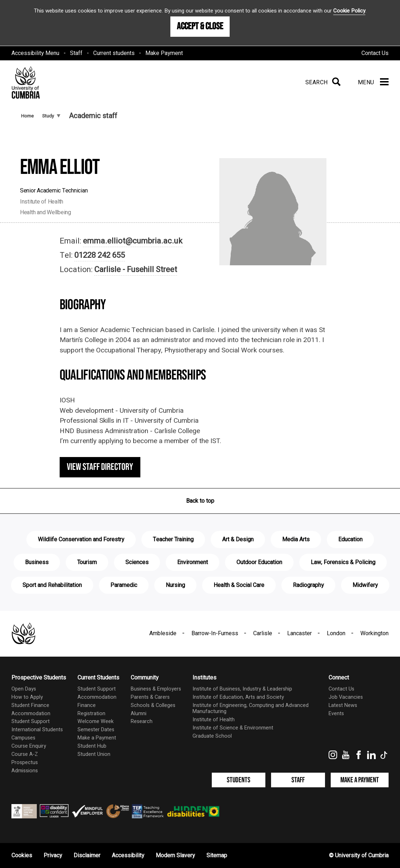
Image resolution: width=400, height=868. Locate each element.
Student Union (94, 754)
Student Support (31, 721)
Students (239, 780)
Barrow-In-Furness (215, 633)
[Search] (322, 82)
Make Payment (164, 53)
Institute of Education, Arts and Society (238, 697)
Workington (374, 633)
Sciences (137, 562)
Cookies (22, 856)
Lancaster (299, 633)
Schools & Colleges (153, 705)
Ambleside (163, 633)
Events (336, 714)
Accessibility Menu (35, 53)
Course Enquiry (29, 746)
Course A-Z (25, 754)
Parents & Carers (150, 697)
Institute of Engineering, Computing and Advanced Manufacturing (251, 708)
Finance (87, 705)
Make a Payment (97, 738)
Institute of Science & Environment (233, 728)
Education (350, 540)
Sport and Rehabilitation (52, 585)
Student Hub (92, 746)
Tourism (87, 562)
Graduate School (212, 736)
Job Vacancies (346, 697)
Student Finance (30, 705)
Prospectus (25, 762)
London (336, 633)
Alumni (139, 714)
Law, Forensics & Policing (343, 562)
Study (51, 116)
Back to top (200, 501)
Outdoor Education (259, 562)
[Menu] (373, 82)
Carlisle (263, 633)
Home (27, 116)
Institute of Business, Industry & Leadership (242, 689)
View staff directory (100, 467)
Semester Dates (96, 730)
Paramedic (124, 585)
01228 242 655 (100, 255)
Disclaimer (87, 856)
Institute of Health (214, 720)
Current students (114, 53)
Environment (192, 562)
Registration (91, 714)
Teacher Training (173, 540)
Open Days (24, 689)
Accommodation (31, 714)
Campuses (23, 738)
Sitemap (217, 856)
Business (37, 562)
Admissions (25, 771)
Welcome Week (96, 721)
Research (142, 721)
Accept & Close (200, 26)
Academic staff (93, 116)
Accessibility (128, 856)
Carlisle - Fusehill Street (136, 270)
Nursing (175, 585)
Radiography (308, 585)
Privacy (53, 856)
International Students (37, 730)
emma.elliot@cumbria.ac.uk (133, 241)
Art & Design (238, 540)
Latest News (343, 705)
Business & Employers (156, 689)
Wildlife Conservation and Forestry (81, 540)
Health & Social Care (239, 585)
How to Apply (27, 697)
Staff (76, 53)
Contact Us (375, 53)
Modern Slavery (175, 856)
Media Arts (296, 540)
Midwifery (365, 585)
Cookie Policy (349, 11)
